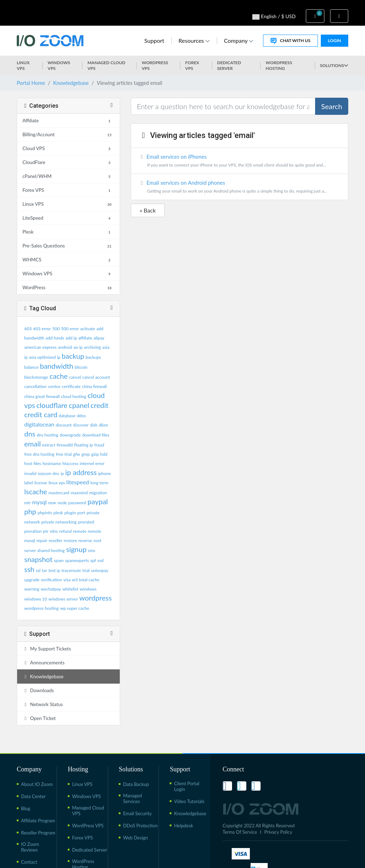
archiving (92, 347)
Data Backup (136, 784)
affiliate (85, 338)
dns (30, 434)
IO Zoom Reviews (30, 847)
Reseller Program (38, 833)
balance (31, 367)
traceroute (71, 570)
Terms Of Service (240, 832)
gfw (77, 454)
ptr (46, 531)
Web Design (135, 838)
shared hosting (51, 550)
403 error (42, 329)
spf (93, 560)
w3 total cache (86, 580)
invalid (30, 473)
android (65, 347)
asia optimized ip (45, 357)
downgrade (70, 435)
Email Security (137, 813)
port (81, 513)
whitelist (70, 589)
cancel (75, 377)
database (67, 416)
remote (80, 531)
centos (54, 386)
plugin (70, 513)
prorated (86, 522)
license (41, 483)
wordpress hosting (42, 608)
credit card (41, 414)
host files (33, 463)
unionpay (100, 570)
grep (86, 454)
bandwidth (57, 366)
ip (62, 473)
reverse (85, 540)
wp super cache (75, 608)
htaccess (70, 463)
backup (73, 356)
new (52, 503)
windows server (63, 599)
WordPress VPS (88, 826)
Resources (194, 40)
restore (70, 540)
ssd (100, 560)
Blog (25, 808)
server (30, 550)
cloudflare (52, 405)
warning (32, 589)
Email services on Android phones (240, 187)
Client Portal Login (187, 786)
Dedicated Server (229, 65)
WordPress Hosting (279, 65)
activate (88, 329)
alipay (99, 338)
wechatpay (51, 589)
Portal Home (31, 83)
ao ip (78, 347)
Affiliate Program (38, 821)
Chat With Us (290, 41)
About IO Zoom (37, 784)
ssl (38, 570)
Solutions (334, 65)
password (77, 503)
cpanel (79, 405)
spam (59, 560)
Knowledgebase (71, 83)
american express (40, 347)
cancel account (96, 377)
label (29, 483)
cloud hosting (74, 396)
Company (238, 40)
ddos (81, 416)
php (30, 511)
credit (99, 405)
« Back (148, 210)
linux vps (57, 483)
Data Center (33, 796)
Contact (29, 862)
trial (86, 570)
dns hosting (48, 435)
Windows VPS (59, 65)
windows (88, 589)
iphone (104, 473)
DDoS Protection (140, 826)
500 (56, 329)
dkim (103, 425)
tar (44, 570)
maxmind (79, 493)
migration (98, 493)
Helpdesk (183, 826)
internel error (92, 463)
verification (52, 580)
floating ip (84, 445)
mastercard (59, 493)
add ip (71, 338)
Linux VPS (23, 65)
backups (93, 357)
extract (49, 445)
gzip (95, 454)
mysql (39, 502)
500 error (70, 329)
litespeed (78, 482)
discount (64, 425)
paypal (97, 501)
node (62, 503)
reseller (56, 540)
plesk (58, 513)
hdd (104, 454)
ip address (81, 472)
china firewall (94, 386)
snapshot (38, 559)
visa (67, 580)
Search (332, 106)
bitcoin (81, 367)
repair (42, 540)
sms (92, 550)
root (97, 540)
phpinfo (45, 513)
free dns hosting (39, 454)
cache (59, 376)
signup (76, 549)
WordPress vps (155, 65)
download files (96, 435)
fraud (99, 445)
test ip (54, 570)
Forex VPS (192, 65)
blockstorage (36, 377)
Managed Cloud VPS (106, 65)
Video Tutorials (189, 801)
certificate (71, 386)
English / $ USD (274, 16)
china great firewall (42, 396)
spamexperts (77, 560)
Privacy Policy (278, 832)
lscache (36, 491)
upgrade (32, 580)
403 (28, 329)
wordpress (95, 598)
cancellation (35, 386)
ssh (29, 569)
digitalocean (39, 424)
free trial (64, 454)
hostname (52, 463)
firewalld (65, 445)
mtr (27, 503)
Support (154, 40)
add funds (55, 338)
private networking (59, 522)
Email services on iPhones (240, 161)
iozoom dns (48, 473)
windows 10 (36, 599)
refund (65, 531)
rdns (54, 531)
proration (33, 531)
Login (335, 40)
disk (94, 425)
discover (81, 425)
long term (99, 483)
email (32, 444)
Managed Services (132, 798)
